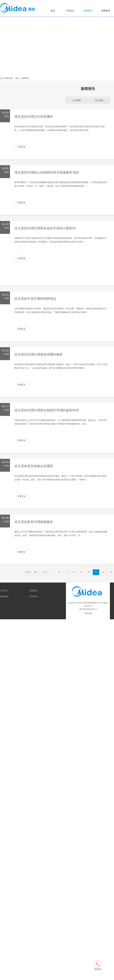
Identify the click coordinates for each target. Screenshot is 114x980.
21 (96, 572)
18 (74, 572)
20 (89, 572)
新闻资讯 (88, 11)
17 (66, 572)
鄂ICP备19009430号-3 (88, 609)
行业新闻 (77, 100)
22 (103, 572)
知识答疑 (99, 100)
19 (81, 572)
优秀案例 (4, 596)
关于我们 (33, 596)
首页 (53, 11)
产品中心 (70, 11)
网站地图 (88, 613)
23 (111, 572)
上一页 (44, 572)
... (52, 572)
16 (59, 572)
